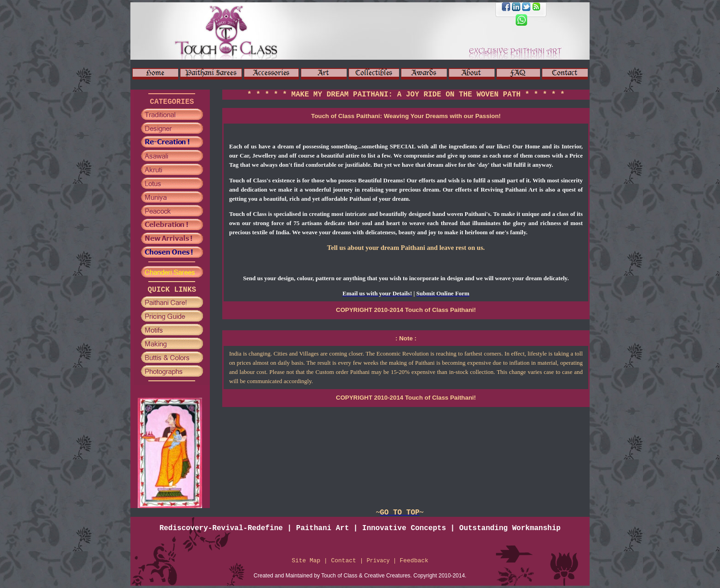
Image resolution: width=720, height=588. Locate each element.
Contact (344, 561)
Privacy (380, 561)
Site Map (306, 561)
